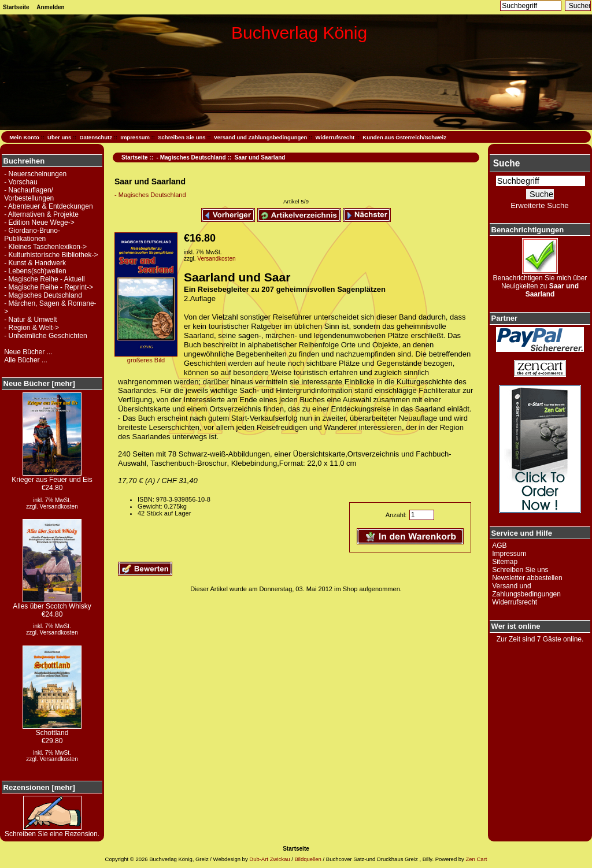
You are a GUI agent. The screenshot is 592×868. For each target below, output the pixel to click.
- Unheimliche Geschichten (45, 336)
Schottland (52, 730)
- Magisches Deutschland (191, 157)
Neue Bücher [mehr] (39, 383)
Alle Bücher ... (26, 360)
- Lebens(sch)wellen (35, 271)
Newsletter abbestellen (527, 578)
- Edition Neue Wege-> (39, 222)
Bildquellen (308, 859)
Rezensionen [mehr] (39, 787)
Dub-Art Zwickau (269, 859)
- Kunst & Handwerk (35, 263)
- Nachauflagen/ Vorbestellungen (29, 194)
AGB (499, 546)
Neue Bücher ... (28, 352)
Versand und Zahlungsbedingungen (261, 137)
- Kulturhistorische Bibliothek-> (51, 255)
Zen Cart (476, 859)
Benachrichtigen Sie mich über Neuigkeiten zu (540, 283)
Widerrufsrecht (335, 137)
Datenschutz (96, 137)
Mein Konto (24, 137)
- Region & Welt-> (32, 328)
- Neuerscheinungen (35, 174)
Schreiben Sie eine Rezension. (52, 831)
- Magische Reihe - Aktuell (44, 279)
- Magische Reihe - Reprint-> (49, 287)
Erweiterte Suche (539, 205)
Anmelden (50, 7)
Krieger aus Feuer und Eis (52, 476)
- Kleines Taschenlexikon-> (45, 247)
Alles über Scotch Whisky (52, 603)
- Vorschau (21, 182)
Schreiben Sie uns (182, 137)
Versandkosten (59, 507)
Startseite (16, 7)
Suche (507, 163)
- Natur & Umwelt (30, 320)
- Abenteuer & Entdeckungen (48, 206)
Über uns (59, 137)
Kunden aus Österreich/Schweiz (404, 137)
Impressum (135, 137)
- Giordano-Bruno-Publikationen (32, 235)
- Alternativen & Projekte (41, 214)
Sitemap (505, 562)
